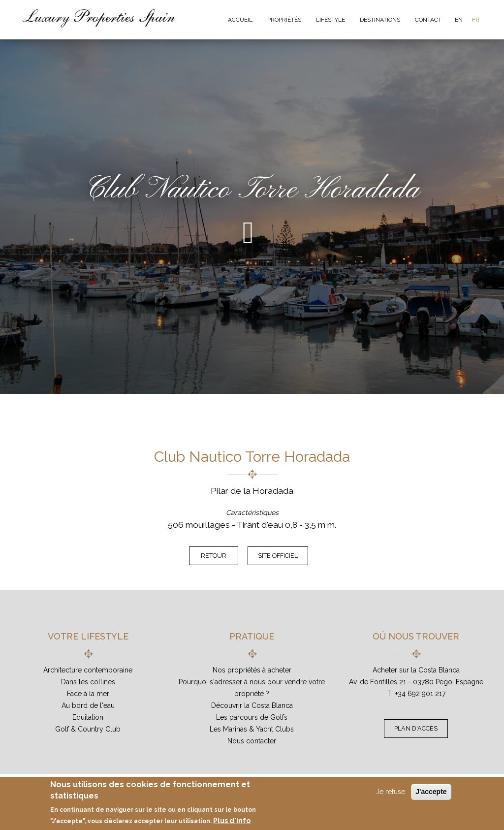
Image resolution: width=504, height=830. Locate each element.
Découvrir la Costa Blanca (252, 705)
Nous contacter (252, 741)
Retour (214, 556)
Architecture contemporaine (88, 670)
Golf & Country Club (88, 729)
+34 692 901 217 (420, 694)
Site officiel (278, 556)
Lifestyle (331, 20)
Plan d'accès (416, 728)
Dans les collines (88, 682)
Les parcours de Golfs (252, 717)
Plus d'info (232, 821)
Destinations (380, 20)
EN (459, 20)
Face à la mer (88, 694)
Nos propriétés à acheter (252, 670)
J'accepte (431, 792)
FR (476, 20)
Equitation (88, 717)
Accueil (240, 20)
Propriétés (284, 20)
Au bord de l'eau (88, 705)
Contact (428, 20)
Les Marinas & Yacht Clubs (252, 729)
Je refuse (391, 792)
